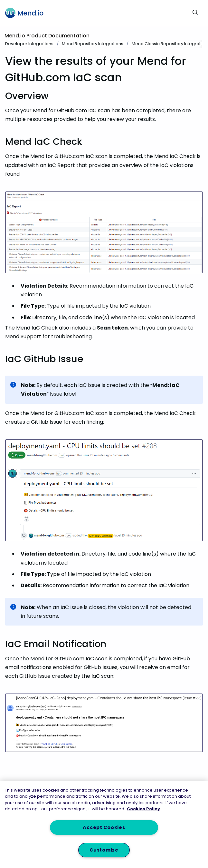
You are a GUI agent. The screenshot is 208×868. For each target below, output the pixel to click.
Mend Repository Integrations (93, 44)
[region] (104, 824)
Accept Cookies (104, 827)
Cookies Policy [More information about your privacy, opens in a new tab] (143, 809)
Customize (104, 850)
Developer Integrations (29, 44)
